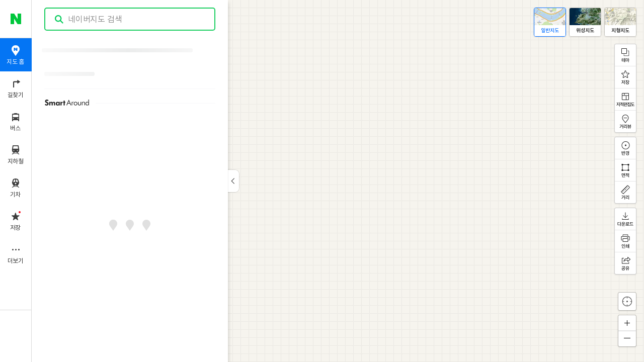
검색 (59, 19)
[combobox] (130, 19)
